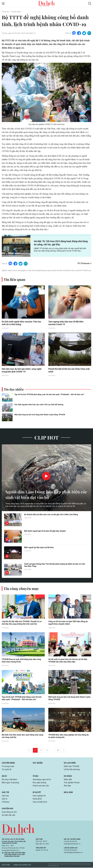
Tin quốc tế (6, 770)
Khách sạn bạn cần (41, 786)
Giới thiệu (6, 865)
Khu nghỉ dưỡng (39, 783)
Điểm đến (68, 780)
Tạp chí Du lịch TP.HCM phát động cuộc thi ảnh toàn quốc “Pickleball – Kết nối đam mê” (49, 395)
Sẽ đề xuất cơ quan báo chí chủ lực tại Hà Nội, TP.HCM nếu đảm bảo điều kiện (68, 661)
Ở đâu (36, 777)
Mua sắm (68, 793)
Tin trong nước (8, 767)
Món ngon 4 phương (10, 783)
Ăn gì (4, 777)
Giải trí (5, 793)
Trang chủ (5, 12)
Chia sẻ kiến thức (40, 802)
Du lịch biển (70, 763)
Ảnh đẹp (67, 786)
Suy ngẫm (38, 763)
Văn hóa (5, 796)
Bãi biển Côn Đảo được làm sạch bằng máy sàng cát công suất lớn (22, 737)
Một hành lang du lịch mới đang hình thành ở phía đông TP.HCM (40, 415)
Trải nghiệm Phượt (72, 783)
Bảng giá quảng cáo (22, 865)
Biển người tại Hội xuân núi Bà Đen (39, 548)
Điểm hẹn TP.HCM (71, 767)
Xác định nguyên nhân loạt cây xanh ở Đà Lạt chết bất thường (39, 405)
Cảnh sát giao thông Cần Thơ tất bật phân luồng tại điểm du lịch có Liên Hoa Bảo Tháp (55, 565)
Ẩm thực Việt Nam (9, 780)
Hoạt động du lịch (9, 812)
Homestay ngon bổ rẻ (42, 780)
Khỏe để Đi (37, 799)
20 (58, 751)
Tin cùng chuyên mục (21, 589)
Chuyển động (16, 12)
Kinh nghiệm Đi (39, 796)
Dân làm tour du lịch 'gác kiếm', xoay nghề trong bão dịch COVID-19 (22, 371)
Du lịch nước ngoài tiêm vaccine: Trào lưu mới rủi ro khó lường (21, 323)
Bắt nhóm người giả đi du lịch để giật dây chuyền (45, 531)
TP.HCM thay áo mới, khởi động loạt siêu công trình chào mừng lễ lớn (21, 661)
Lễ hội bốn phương (72, 770)
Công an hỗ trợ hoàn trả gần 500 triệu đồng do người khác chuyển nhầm (68, 623)
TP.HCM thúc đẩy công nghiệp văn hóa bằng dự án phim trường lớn (69, 737)
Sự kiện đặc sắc (9, 816)
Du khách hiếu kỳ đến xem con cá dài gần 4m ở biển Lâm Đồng (51, 515)
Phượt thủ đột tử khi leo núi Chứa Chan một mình (69, 371)
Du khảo (68, 777)
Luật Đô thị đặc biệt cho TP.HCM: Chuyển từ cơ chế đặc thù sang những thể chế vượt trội (22, 623)
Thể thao (6, 802)
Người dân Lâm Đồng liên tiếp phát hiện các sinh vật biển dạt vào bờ (44, 495)
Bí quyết (37, 793)
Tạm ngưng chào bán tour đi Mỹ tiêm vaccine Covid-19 (66, 323)
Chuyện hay (8, 809)
